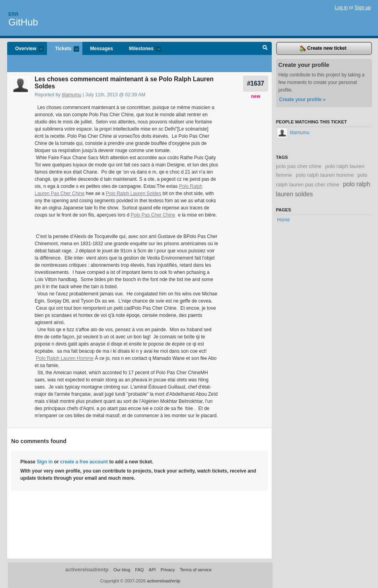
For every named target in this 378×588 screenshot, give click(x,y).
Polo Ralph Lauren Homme (65, 358)
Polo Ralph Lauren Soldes (133, 193)
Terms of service (196, 570)
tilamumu (72, 95)
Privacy (168, 570)
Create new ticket (323, 49)
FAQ (139, 570)
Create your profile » (303, 100)
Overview (25, 49)
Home (284, 220)
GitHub (23, 22)
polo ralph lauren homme (325, 175)
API (152, 570)
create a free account (84, 462)
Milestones (141, 49)
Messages (102, 49)
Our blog (122, 570)
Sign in (45, 462)
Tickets (63, 49)
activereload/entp (87, 569)
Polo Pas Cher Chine (153, 215)
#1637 (256, 83)
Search (265, 49)
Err (13, 14)
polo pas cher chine (299, 166)
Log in (341, 8)
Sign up (363, 8)
